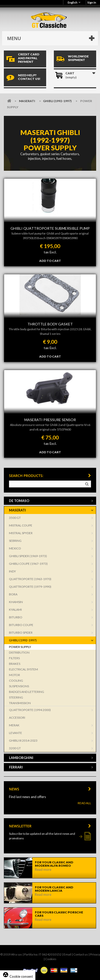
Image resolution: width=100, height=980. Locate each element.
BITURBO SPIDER (21, 633)
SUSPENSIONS (19, 686)
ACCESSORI (17, 718)
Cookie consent (18, 976)
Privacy (95, 954)
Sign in (92, 2)
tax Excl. (50, 252)
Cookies (51, 959)
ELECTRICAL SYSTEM (23, 669)
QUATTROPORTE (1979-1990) (30, 587)
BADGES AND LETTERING (27, 692)
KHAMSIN (16, 602)
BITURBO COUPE (21, 625)
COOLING (16, 681)
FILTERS (14, 658)
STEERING (16, 697)
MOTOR (14, 675)
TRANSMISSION (20, 703)
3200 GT (15, 748)
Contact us (81, 954)
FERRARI (16, 767)
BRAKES (15, 664)
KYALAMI (15, 610)
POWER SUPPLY (20, 647)
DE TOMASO (19, 501)
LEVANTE (16, 733)
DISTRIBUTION (19, 652)
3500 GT (15, 518)
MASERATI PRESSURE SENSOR (50, 420)
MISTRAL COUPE (21, 525)
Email (67, 954)
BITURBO (16, 617)
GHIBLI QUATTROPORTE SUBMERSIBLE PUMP (50, 228)
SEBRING (15, 541)
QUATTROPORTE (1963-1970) (30, 579)
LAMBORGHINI (21, 758)
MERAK (14, 725)
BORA (13, 594)
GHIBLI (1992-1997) (57, 101)
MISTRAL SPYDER (21, 533)
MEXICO (15, 548)
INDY (12, 571)
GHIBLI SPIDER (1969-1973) (28, 556)
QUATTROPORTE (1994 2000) (30, 710)
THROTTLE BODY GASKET (50, 324)
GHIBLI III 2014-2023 (23, 740)
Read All (84, 803)
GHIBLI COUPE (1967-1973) (28, 564)
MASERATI (27, 101)
